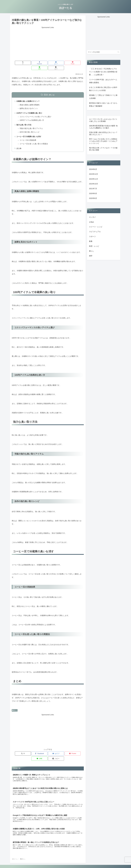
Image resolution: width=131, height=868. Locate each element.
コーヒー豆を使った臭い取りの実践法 (34, 140)
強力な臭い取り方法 (24, 120)
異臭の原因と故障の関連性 (30, 100)
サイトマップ (81, 862)
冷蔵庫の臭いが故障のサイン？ (28, 96)
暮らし (15, 706)
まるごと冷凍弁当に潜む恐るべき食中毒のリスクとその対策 (103, 89)
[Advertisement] (48, 42)
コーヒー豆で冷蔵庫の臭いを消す (29, 132)
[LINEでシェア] (66, 63)
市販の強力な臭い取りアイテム (31, 124)
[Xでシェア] (18, 63)
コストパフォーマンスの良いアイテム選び (36, 112)
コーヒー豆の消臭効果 (28, 136)
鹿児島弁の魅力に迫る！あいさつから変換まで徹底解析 (103, 105)
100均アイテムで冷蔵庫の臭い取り (29, 108)
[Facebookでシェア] (30, 63)
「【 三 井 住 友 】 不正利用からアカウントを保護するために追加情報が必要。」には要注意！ (103, 72)
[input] (104, 52)
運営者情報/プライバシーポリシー (65, 862)
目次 (46, 90)
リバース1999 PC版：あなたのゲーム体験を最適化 (103, 81)
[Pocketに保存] (54, 63)
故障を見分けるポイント (29, 104)
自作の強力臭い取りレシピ (30, 128)
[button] (78, 63)
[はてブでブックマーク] (42, 63)
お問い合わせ (50, 862)
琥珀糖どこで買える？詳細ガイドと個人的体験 (103, 97)
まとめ (19, 144)
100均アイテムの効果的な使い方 (32, 116)
